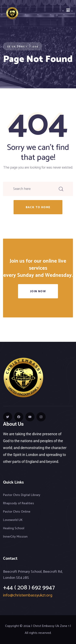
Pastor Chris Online (17, 512)
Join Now (38, 292)
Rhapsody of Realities (19, 503)
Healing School (14, 528)
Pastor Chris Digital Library (22, 495)
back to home (38, 207)
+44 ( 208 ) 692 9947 (29, 588)
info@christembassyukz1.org (28, 595)
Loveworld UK (13, 520)
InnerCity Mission (15, 537)
